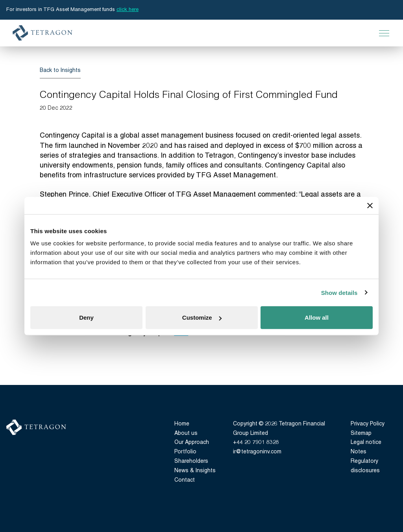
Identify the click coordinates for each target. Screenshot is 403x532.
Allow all (317, 318)
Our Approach (192, 443)
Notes (359, 452)
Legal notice (366, 443)
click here (128, 10)
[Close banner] (370, 205)
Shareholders (191, 461)
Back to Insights (60, 71)
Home (182, 424)
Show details (339, 292)
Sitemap (361, 434)
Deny (86, 318)
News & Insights (195, 471)
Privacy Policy (368, 424)
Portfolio (185, 452)
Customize (202, 318)
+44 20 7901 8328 (256, 443)
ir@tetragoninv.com (257, 452)
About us (186, 434)
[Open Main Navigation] (384, 33)
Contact (185, 480)
